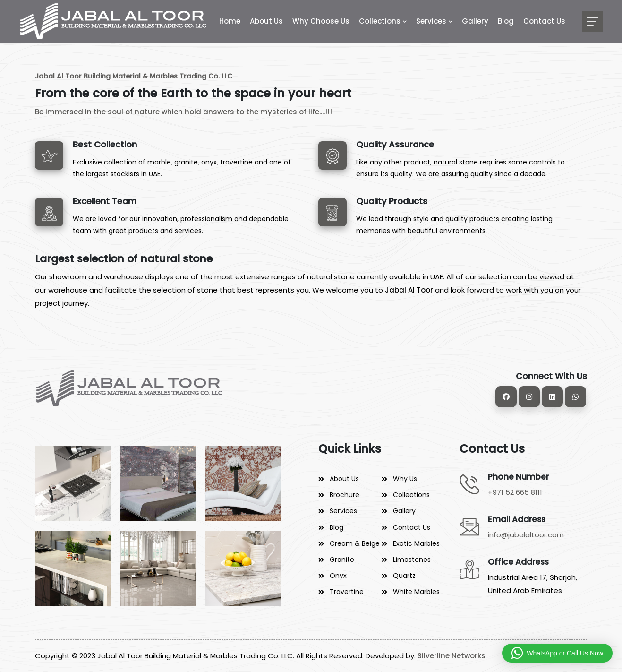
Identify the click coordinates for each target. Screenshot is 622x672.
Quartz (404, 576)
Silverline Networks (452, 656)
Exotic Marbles (416, 543)
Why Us (405, 479)
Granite (342, 560)
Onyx (338, 576)
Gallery (475, 21)
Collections (380, 21)
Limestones (412, 560)
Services (431, 21)
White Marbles (416, 592)
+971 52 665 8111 (515, 492)
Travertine (347, 592)
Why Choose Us (321, 21)
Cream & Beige (355, 543)
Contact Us (544, 21)
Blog (506, 21)
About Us (266, 21)
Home (230, 21)
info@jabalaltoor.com (526, 535)
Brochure (345, 495)
